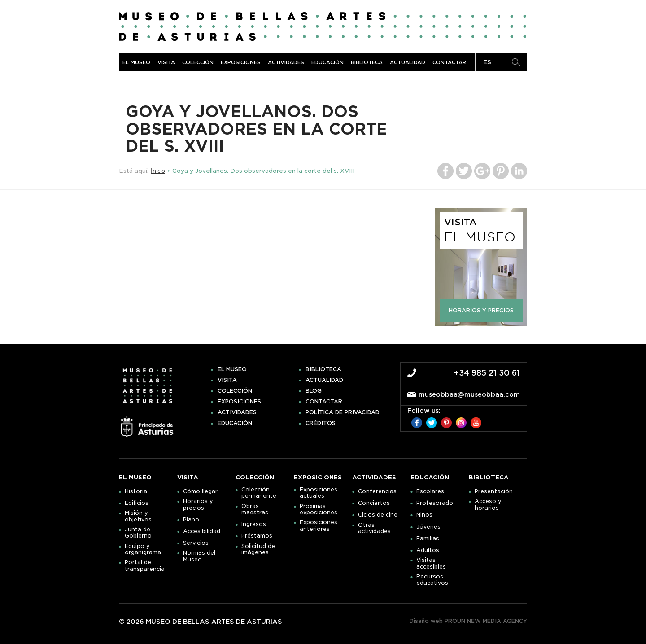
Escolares (430, 491)
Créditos (321, 423)
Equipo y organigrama (143, 549)
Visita (166, 62)
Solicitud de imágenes (258, 549)
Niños (424, 515)
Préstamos (257, 536)
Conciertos (374, 503)
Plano (191, 520)
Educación (327, 62)
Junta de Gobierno (138, 533)
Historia (136, 491)
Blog (314, 391)
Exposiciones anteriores (319, 526)
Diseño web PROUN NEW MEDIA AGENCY (468, 621)
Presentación (494, 491)
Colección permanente (259, 493)
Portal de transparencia (145, 565)
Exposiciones (241, 62)
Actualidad (408, 62)
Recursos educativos (432, 580)
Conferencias (377, 491)
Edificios (137, 503)
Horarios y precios (198, 504)
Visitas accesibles (431, 563)
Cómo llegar (200, 491)
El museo (136, 62)
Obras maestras (255, 509)
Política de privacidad (343, 412)
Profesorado (435, 503)
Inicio (158, 171)
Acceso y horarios (488, 504)
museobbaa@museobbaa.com (469, 394)
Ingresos (254, 524)
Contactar (449, 62)
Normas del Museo (199, 556)
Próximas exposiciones (319, 509)
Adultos (428, 550)
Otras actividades (374, 528)
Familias (428, 539)
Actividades (286, 62)
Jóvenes (428, 527)
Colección (198, 62)
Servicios (196, 543)
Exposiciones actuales (319, 493)
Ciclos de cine (378, 515)
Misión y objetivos (138, 516)
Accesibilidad (202, 531)
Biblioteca (367, 62)
